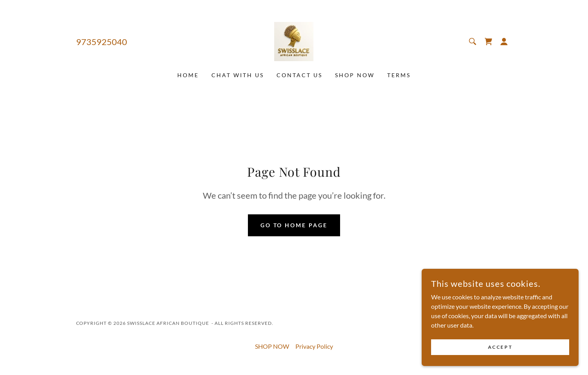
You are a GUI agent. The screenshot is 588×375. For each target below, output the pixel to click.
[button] (504, 42)
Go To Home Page (294, 225)
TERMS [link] (399, 75)
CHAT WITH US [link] (238, 75)
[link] (294, 41)
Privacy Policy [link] (314, 346)
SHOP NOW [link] (355, 75)
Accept (500, 347)
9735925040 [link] (102, 42)
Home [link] (188, 75)
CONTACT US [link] (299, 75)
